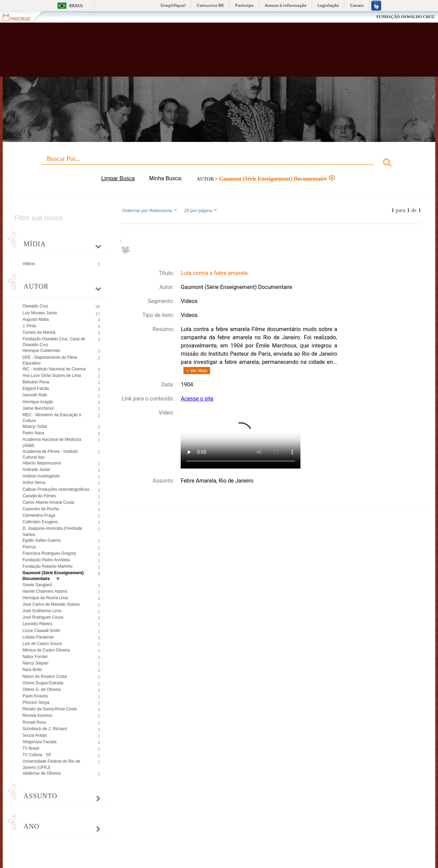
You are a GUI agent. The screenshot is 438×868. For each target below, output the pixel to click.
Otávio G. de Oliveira (42, 689)
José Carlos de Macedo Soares (51, 604)
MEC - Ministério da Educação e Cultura (52, 418)
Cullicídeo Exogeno (40, 522)
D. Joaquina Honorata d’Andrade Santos (53, 531)
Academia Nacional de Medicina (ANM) (52, 442)
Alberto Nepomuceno (42, 463)
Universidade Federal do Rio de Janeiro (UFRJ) (51, 764)
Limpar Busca (118, 178)
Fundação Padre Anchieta (46, 560)
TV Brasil (31, 748)
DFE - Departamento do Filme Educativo (50, 360)
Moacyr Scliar (35, 426)
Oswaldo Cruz (35, 306)
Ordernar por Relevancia (150, 210)
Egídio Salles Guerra (42, 540)
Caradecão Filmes (39, 496)
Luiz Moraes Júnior (40, 313)
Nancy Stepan (35, 663)
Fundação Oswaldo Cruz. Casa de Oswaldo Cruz (54, 342)
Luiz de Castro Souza (42, 644)
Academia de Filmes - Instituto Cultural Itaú (50, 454)
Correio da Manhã (39, 332)
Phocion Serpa (36, 702)
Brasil (76, 6)
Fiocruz (20, 17)
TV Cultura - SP (37, 755)
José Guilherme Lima (42, 611)
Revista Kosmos (37, 715)
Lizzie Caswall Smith (41, 631)
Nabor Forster (35, 657)
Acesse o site (197, 399)
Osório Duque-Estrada (43, 683)
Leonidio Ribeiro (37, 624)
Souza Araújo (35, 735)
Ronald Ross (34, 722)
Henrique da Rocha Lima (45, 598)
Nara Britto (32, 670)
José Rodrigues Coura (43, 617)
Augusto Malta (36, 319)
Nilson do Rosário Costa (45, 676)
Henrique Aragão (38, 402)
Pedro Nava (33, 433)
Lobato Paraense (38, 637)
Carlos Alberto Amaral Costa (48, 502)
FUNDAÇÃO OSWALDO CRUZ (405, 17)
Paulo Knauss (35, 696)
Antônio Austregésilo (41, 476)
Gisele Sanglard (37, 585)
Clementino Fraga (39, 515)
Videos (29, 264)
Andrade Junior (36, 470)
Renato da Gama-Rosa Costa (50, 709)
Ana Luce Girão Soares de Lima (52, 376)
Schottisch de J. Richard (45, 729)
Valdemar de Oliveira (42, 773)
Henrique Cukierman (41, 351)
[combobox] (219, 164)
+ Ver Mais (197, 371)
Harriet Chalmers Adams (45, 591)
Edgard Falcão (36, 389)
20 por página (201, 210)
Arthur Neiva (34, 483)
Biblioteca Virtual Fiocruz (192, 53)
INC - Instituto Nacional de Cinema (54, 369)
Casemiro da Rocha (41, 509)
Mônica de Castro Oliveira (46, 650)
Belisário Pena (36, 382)
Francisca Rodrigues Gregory (49, 553)
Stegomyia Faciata (40, 742)
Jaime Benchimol (38, 408)
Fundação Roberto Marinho (48, 566)
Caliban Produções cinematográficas (56, 489)
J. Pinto (29, 326)
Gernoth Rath (35, 395)
